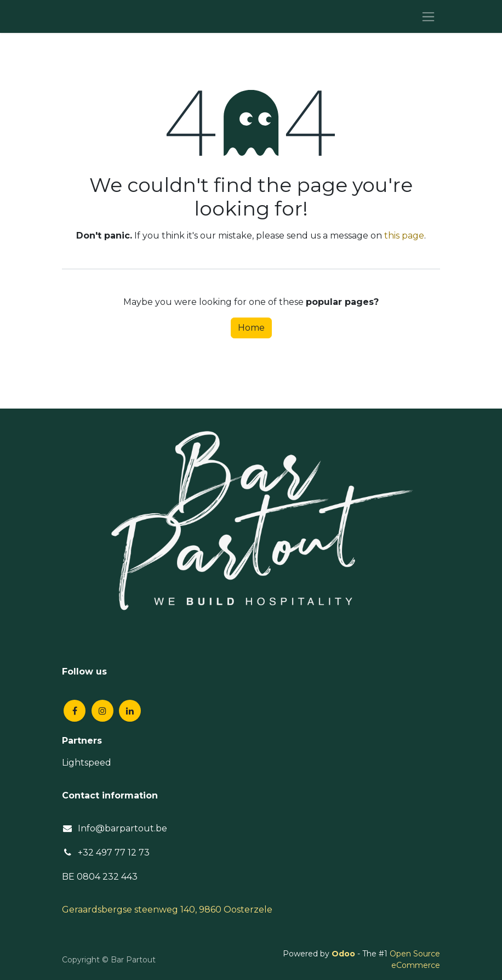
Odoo (344, 954)
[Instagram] (102, 711)
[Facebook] (75, 711)
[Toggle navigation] (428, 16)
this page (404, 236)
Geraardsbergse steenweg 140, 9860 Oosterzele (167, 910)
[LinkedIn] (130, 711)
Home (251, 328)
